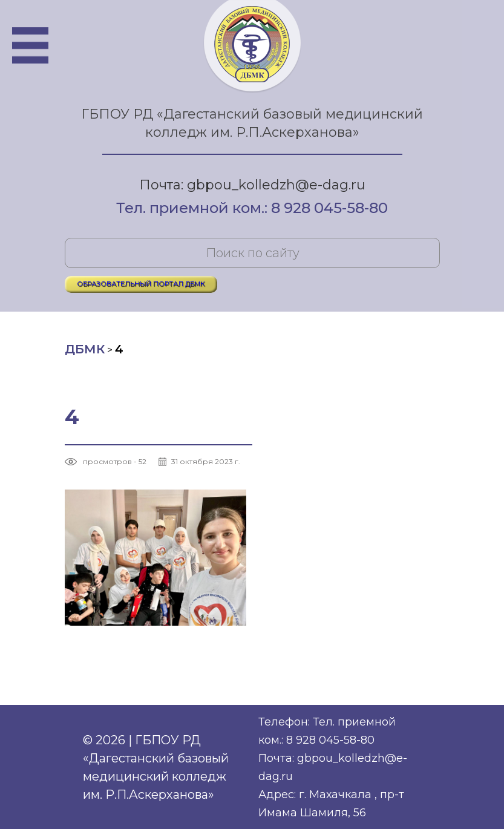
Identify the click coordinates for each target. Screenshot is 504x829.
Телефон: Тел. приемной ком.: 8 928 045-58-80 (327, 731)
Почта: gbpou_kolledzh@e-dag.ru (252, 185)
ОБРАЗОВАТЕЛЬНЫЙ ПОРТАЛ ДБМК (141, 284)
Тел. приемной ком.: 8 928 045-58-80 (252, 209)
